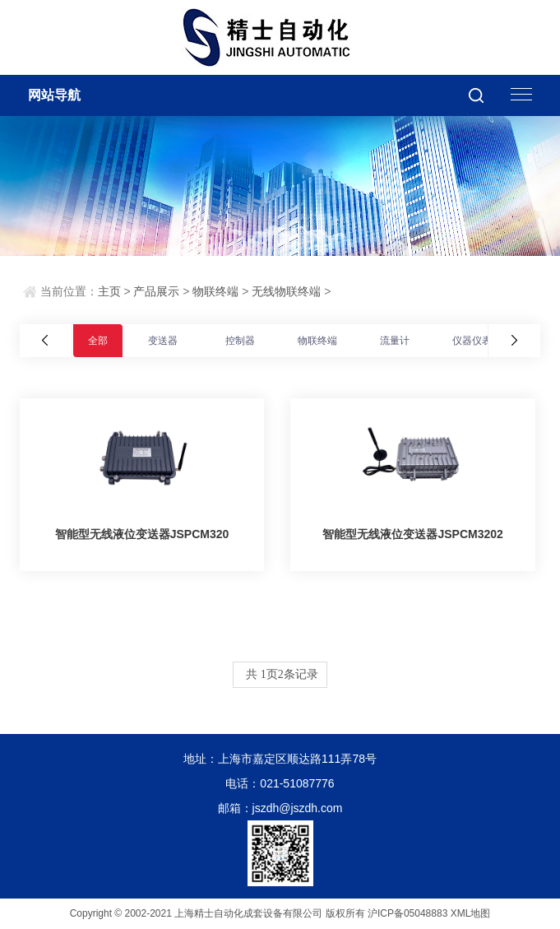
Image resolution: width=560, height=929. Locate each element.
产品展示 (156, 291)
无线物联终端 (286, 291)
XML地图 (471, 913)
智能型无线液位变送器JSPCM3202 (412, 534)
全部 (98, 341)
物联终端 (215, 291)
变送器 (163, 341)
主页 (109, 291)
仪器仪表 (472, 341)
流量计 (395, 341)
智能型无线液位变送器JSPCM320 (142, 534)
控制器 (240, 341)
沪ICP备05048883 (407, 913)
